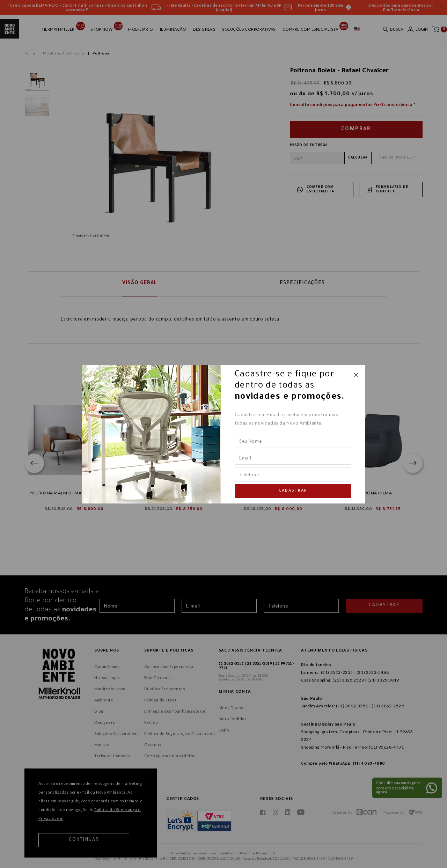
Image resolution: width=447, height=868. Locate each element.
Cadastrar (293, 491)
